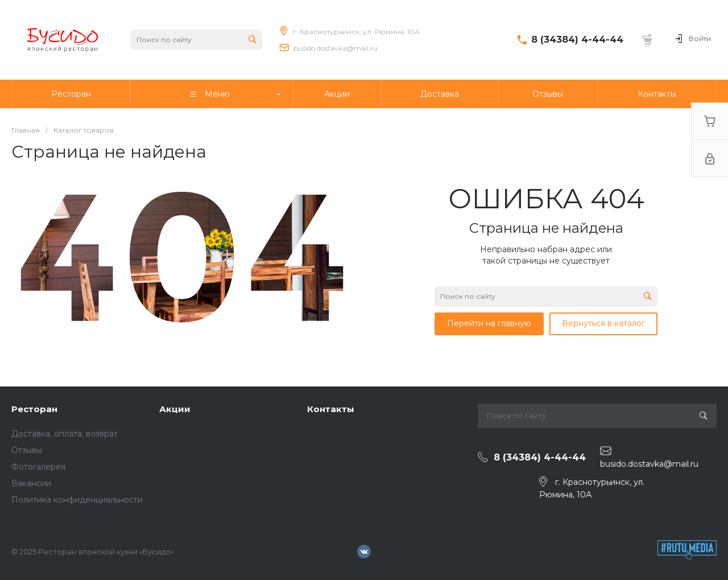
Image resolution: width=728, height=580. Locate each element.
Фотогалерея (38, 467)
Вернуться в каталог (603, 323)
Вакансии (31, 483)
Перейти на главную (489, 323)
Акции (175, 409)
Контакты (331, 409)
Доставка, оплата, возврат (65, 434)
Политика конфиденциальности (77, 500)
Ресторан (34, 409)
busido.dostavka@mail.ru (336, 48)
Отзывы (27, 450)
